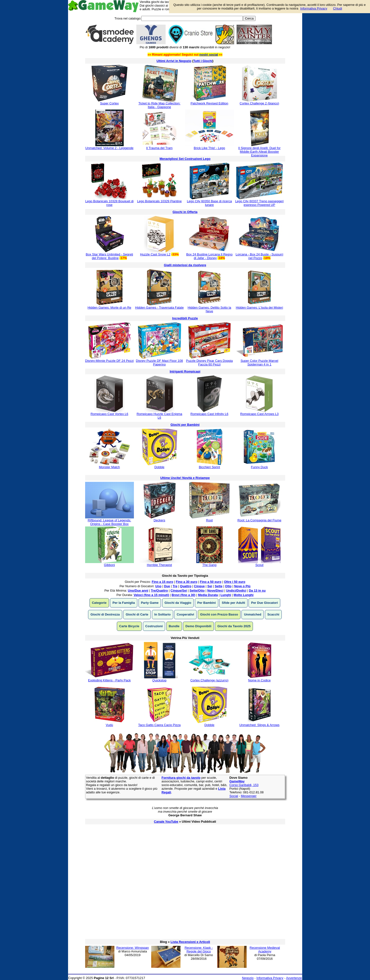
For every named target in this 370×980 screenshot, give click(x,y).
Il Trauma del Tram (159, 148)
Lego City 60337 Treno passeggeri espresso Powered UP (259, 203)
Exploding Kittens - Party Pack (109, 680)
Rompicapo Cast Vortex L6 (109, 414)
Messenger (249, 796)
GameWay (237, 781)
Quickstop (160, 680)
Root (209, 520)
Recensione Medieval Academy (265, 950)
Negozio (248, 978)
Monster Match (110, 467)
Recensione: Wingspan (133, 948)
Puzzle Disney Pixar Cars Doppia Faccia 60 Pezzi (209, 363)
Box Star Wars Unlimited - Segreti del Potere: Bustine (110, 256)
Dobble (159, 467)
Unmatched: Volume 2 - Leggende (109, 148)
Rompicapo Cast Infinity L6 (209, 414)
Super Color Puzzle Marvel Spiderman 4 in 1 (259, 363)
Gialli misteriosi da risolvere (185, 265)
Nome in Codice (259, 680)
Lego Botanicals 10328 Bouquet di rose (109, 203)
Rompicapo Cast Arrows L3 (260, 414)
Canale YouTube (166, 822)
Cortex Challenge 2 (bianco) (260, 103)
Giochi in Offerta (185, 212)
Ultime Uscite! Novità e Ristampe (185, 478)
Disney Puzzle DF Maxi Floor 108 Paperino (159, 363)
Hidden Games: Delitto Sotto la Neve (209, 309)
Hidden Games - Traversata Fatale (159, 308)
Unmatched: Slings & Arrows (259, 725)
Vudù (110, 725)
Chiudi (338, 8)
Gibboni (109, 565)
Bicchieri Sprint (209, 467)
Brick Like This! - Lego (209, 148)
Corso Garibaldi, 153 (244, 785)
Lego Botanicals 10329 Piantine (159, 201)
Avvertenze (294, 978)
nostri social (209, 55)
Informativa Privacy (270, 978)
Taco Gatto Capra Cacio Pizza (159, 725)
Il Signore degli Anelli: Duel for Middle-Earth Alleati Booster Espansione (259, 152)
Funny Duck (259, 467)
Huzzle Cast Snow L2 (155, 254)
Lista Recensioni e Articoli (190, 942)
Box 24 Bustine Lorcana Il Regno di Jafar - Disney (209, 256)
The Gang (210, 565)
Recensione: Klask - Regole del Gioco (199, 950)
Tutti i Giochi (203, 61)
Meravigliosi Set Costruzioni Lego (185, 159)
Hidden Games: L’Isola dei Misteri (260, 308)
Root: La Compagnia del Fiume (260, 520)
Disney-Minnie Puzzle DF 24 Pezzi (109, 361)
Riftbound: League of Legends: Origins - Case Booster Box (110, 522)
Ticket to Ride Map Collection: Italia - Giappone (159, 105)
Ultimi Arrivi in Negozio (174, 61)
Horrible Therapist (159, 565)
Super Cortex (109, 103)
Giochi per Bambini (185, 425)
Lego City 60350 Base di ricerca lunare (209, 203)
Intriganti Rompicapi (185, 371)
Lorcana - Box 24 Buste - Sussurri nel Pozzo (259, 256)
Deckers (160, 520)
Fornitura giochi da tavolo (181, 778)
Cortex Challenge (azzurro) (209, 680)
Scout (259, 565)
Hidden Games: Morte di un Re (109, 308)
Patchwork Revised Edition (209, 103)
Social (234, 796)
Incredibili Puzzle (185, 318)
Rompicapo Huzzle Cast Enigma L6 (159, 416)
